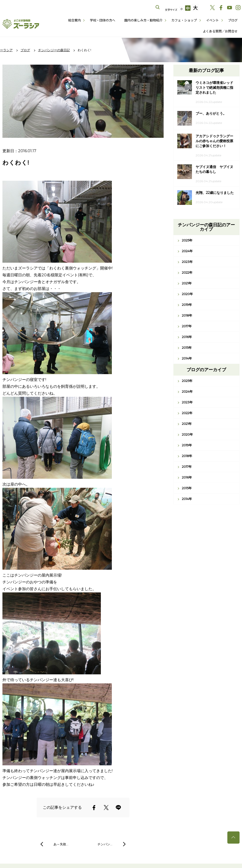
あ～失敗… (61, 844)
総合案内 (74, 20)
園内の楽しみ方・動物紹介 (143, 20)
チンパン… (105, 844)
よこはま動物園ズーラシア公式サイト (21, 24)
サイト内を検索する (158, 7)
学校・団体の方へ (103, 20)
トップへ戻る (233, 838)
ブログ (233, 20)
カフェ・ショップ (184, 20)
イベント (212, 20)
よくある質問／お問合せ (220, 31)
